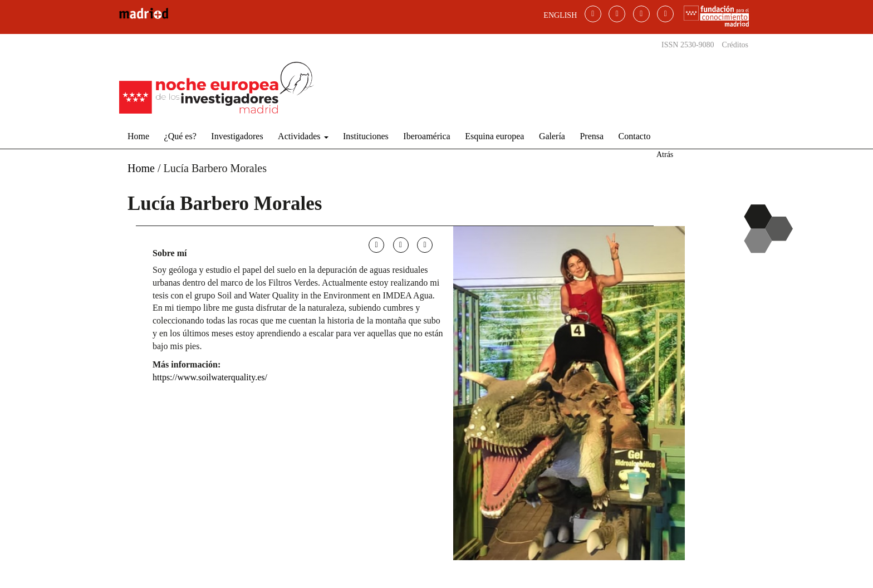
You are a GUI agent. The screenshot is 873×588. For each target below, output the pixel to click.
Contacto (635, 136)
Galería (552, 136)
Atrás (665, 155)
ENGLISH (560, 15)
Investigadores (237, 136)
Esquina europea (494, 136)
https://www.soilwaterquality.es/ (210, 377)
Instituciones (366, 136)
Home (138, 136)
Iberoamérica (426, 136)
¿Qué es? (180, 136)
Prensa (592, 136)
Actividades (303, 136)
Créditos (735, 45)
